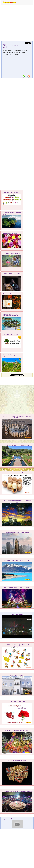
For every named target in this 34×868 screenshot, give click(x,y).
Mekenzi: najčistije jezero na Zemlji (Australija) (17, 560)
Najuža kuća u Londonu (17, 675)
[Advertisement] (17, 23)
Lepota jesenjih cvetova (10, 233)
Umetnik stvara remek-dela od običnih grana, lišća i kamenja (17, 417)
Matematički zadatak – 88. (11, 192)
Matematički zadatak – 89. (11, 335)
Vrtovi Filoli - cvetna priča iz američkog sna (17, 445)
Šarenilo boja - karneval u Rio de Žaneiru (17, 730)
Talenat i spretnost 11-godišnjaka (13, 46)
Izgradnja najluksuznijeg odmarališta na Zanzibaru (10, 315)
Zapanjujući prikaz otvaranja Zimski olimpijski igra (17, 819)
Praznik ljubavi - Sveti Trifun (17, 702)
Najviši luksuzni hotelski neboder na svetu (17, 532)
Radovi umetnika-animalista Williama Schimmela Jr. (17, 501)
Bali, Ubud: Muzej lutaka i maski (17, 761)
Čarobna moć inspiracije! (10, 294)
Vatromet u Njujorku (17, 614)
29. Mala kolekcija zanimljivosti (17, 473)
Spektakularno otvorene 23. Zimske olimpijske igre (17, 791)
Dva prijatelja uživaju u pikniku (12, 253)
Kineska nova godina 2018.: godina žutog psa (17, 588)
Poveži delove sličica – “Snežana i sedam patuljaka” (17, 645)
